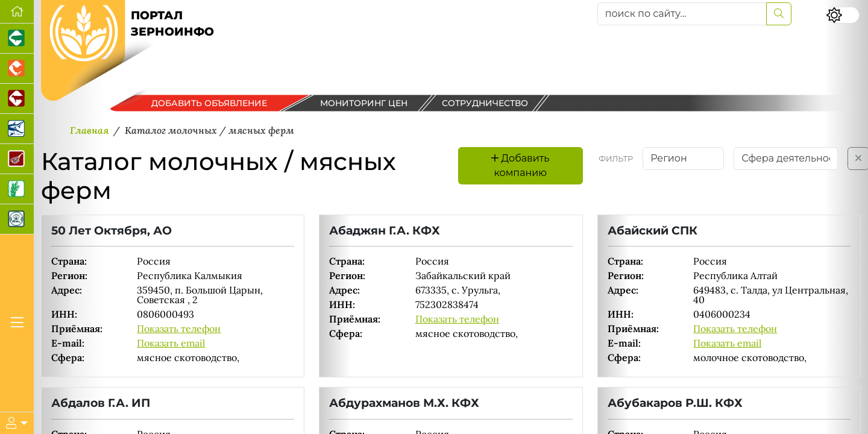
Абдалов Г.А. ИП (101, 403)
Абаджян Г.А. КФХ (385, 230)
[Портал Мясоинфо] (17, 159)
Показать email (171, 343)
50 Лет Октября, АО (112, 230)
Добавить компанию (520, 165)
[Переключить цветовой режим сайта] (843, 15)
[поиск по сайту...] (682, 14)
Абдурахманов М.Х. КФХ (404, 403)
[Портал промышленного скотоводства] (17, 99)
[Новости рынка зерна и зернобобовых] (17, 189)
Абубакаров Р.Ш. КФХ (675, 403)
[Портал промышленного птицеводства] (17, 69)
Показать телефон (179, 329)
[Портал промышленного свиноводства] (17, 39)
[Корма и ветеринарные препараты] (17, 219)
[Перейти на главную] (17, 12)
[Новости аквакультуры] (17, 129)
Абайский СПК (653, 230)
